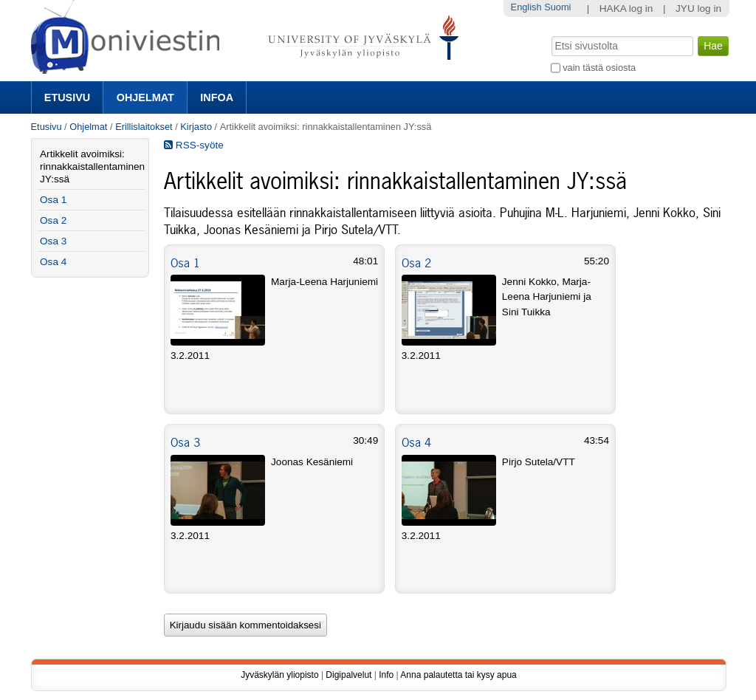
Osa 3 (185, 442)
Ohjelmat (145, 97)
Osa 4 (416, 442)
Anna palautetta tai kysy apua (458, 675)
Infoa (217, 97)
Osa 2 (416, 263)
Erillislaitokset (144, 127)
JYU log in (698, 8)
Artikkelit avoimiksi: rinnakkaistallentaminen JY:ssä (92, 167)
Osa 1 (185, 263)
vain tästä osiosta (599, 68)
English (526, 7)
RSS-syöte (194, 145)
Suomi (557, 7)
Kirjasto (196, 127)
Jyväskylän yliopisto (279, 675)
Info (386, 675)
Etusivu (67, 97)
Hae (550, 35)
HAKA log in (626, 8)
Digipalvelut (348, 675)
